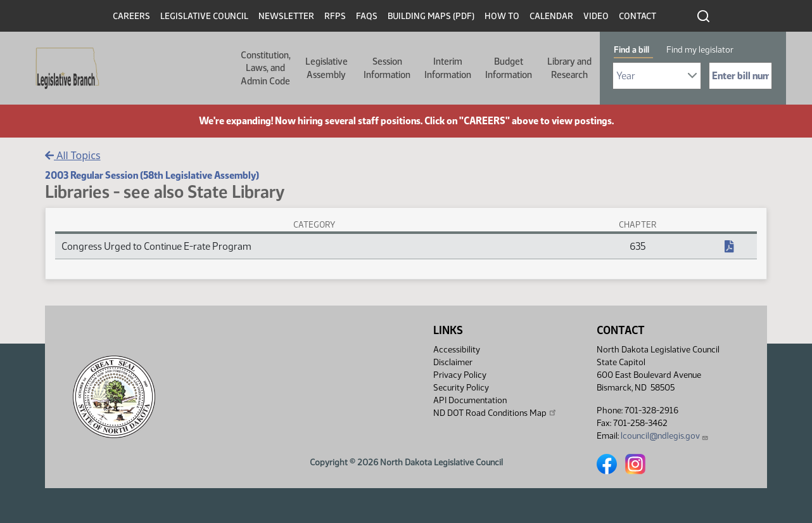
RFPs (335, 16)
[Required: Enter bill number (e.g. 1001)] (740, 76)
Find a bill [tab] (631, 50)
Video (596, 16)
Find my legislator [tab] (700, 50)
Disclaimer (453, 362)
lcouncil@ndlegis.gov (665, 436)
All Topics (73, 155)
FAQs (367, 16)
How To (502, 16)
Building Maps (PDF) (431, 16)
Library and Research (569, 68)
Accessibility (457, 350)
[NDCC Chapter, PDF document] (729, 247)
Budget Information (509, 68)
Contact (638, 16)
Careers (131, 16)
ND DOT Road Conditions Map (495, 413)
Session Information (387, 68)
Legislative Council (204, 16)
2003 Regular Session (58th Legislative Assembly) (152, 175)
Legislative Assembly (327, 68)
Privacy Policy (460, 375)
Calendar (551, 16)
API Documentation (470, 400)
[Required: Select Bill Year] (657, 76)
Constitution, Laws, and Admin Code (266, 68)
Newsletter (286, 16)
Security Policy (461, 388)
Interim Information (448, 68)
